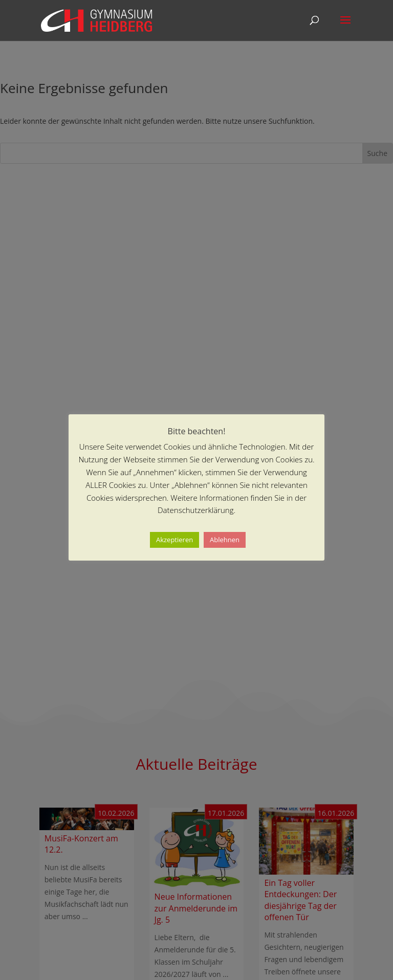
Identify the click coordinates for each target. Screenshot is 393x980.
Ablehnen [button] (225, 540)
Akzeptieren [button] (174, 540)
